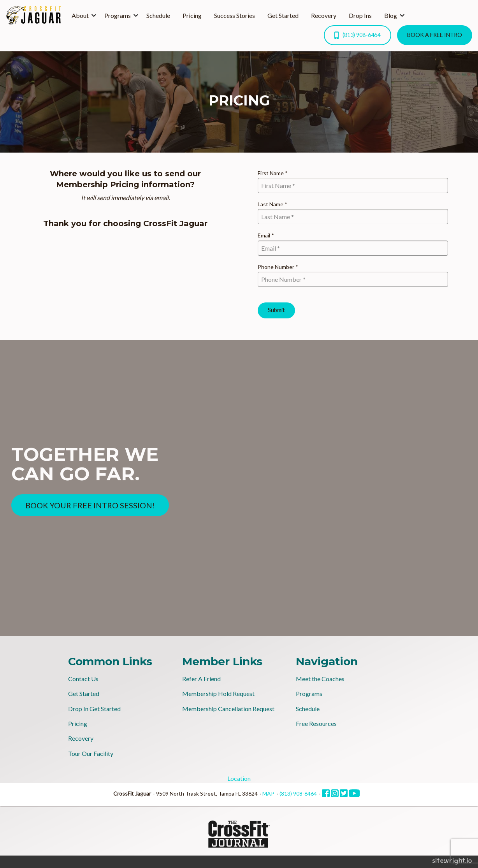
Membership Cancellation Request (228, 709)
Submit (276, 310)
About (80, 15)
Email (266, 235)
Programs (118, 15)
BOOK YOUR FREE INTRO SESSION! (90, 505)
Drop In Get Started (94, 709)
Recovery (324, 15)
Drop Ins (360, 15)
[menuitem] (82, 16)
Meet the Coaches (320, 679)
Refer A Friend (201, 679)
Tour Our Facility (91, 753)
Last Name (272, 204)
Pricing (192, 15)
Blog (391, 15)
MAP (268, 793)
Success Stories (235, 15)
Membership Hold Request (218, 693)
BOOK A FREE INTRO (435, 35)
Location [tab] (239, 778)
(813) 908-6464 (357, 35)
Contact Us (83, 679)
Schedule (158, 15)
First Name (273, 173)
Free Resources (316, 723)
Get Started (283, 15)
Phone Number (278, 267)
